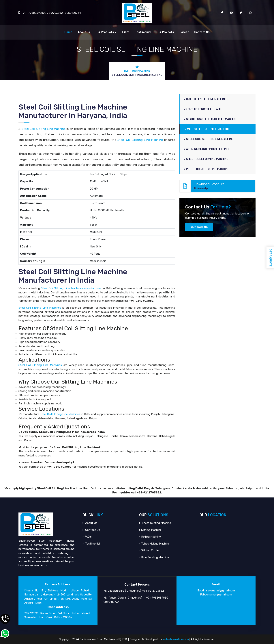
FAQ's (126, 32)
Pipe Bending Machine (154, 557)
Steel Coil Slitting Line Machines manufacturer (71, 288)
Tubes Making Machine (154, 544)
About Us (84, 32)
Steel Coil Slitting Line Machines (40, 308)
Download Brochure (216, 186)
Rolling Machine (150, 537)
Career (184, 32)
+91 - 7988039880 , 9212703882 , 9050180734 (50, 13)
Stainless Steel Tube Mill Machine (210, 119)
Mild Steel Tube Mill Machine (207, 129)
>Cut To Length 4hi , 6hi (202, 109)
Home (68, 32)
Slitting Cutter (149, 550)
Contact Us (202, 32)
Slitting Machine (137, 71)
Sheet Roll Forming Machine (206, 159)
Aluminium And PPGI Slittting (206, 149)
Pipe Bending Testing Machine (206, 169)
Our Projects (165, 32)
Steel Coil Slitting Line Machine (44, 129)
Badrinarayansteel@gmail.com (216, 591)
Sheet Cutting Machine (155, 523)
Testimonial (143, 32)
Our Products (105, 32)
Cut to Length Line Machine (205, 99)
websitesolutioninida (176, 639)
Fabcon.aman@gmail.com (216, 595)
